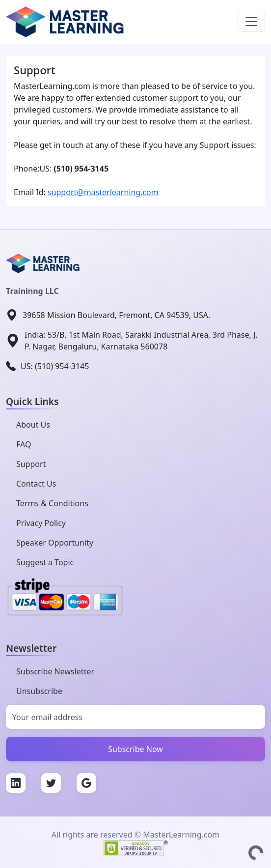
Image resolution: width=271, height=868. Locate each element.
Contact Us (36, 484)
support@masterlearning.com (103, 192)
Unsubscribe (39, 691)
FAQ (24, 444)
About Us (33, 425)
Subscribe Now (135, 749)
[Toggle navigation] (251, 22)
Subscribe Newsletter (55, 671)
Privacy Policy (41, 523)
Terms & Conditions (52, 503)
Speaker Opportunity (55, 543)
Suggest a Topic (45, 562)
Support (31, 464)
